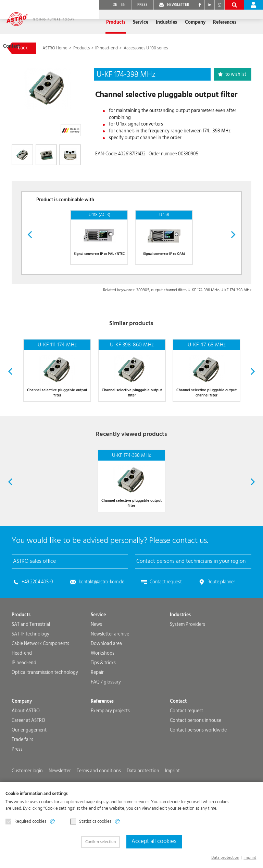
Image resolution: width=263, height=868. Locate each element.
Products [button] (98, 22)
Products (82, 48)
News (96, 653)
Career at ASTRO (28, 749)
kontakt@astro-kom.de (102, 611)
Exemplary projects (110, 740)
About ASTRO (26, 740)
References (206, 22)
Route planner (221, 611)
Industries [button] (148, 22)
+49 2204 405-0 (37, 611)
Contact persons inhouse (196, 749)
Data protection (225, 858)
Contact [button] (233, 22)
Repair (97, 701)
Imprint (250, 858)
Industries (180, 644)
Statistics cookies (91, 823)
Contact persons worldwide (198, 759)
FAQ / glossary (106, 711)
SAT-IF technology (30, 663)
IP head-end (107, 48)
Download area (106, 673)
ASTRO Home (55, 48)
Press (17, 778)
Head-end (22, 682)
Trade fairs (22, 769)
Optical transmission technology (45, 701)
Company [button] (177, 22)
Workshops (103, 682)
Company (22, 730)
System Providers (187, 653)
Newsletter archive (110, 663)
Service (98, 644)
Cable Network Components (40, 673)
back (23, 48)
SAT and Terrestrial (31, 653)
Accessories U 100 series (146, 48)
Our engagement (29, 759)
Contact (178, 730)
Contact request (166, 611)
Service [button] (123, 22)
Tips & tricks (103, 692)
